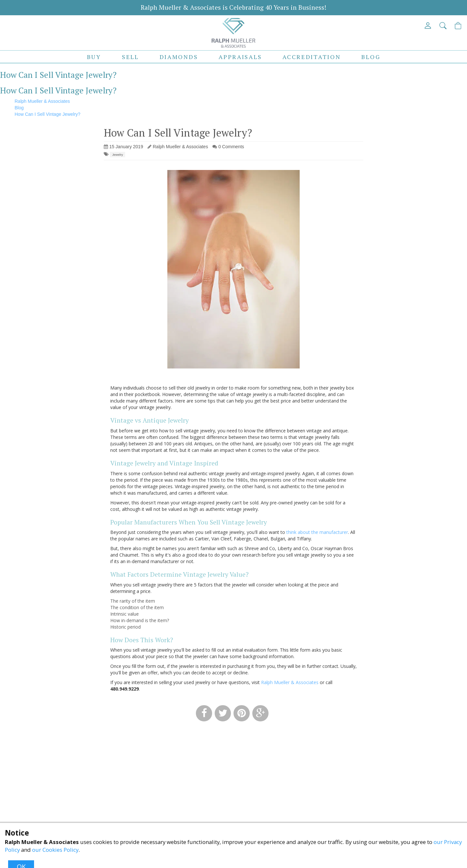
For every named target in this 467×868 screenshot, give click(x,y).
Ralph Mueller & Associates (290, 682)
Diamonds (179, 57)
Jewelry (118, 155)
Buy (94, 57)
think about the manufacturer (317, 532)
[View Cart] (458, 25)
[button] (443, 25)
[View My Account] (428, 25)
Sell (130, 57)
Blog (371, 57)
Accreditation (311, 57)
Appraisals (240, 57)
